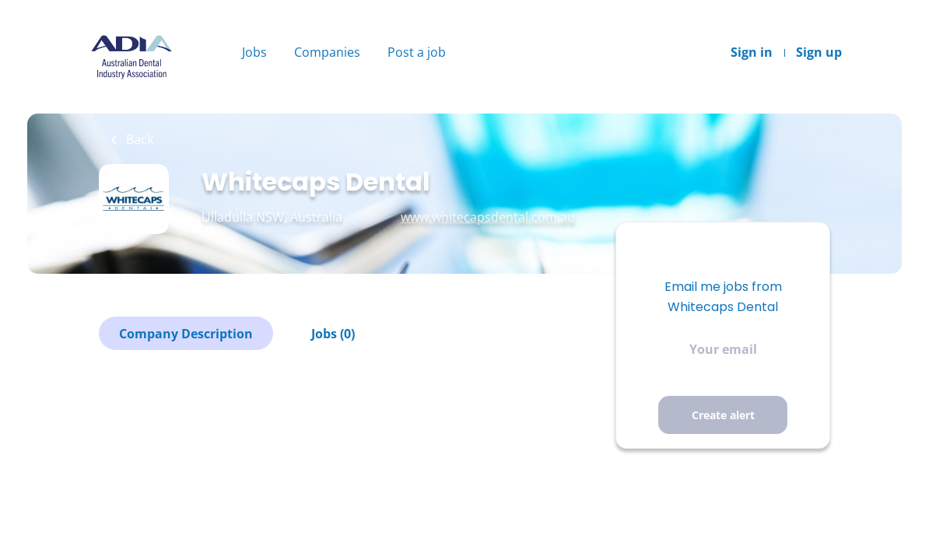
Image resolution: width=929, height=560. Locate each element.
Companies (327, 52)
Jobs (254, 52)
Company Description (186, 334)
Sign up (819, 52)
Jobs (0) (333, 334)
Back (138, 139)
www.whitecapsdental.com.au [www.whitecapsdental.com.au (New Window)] (488, 217)
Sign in (752, 52)
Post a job (417, 52)
